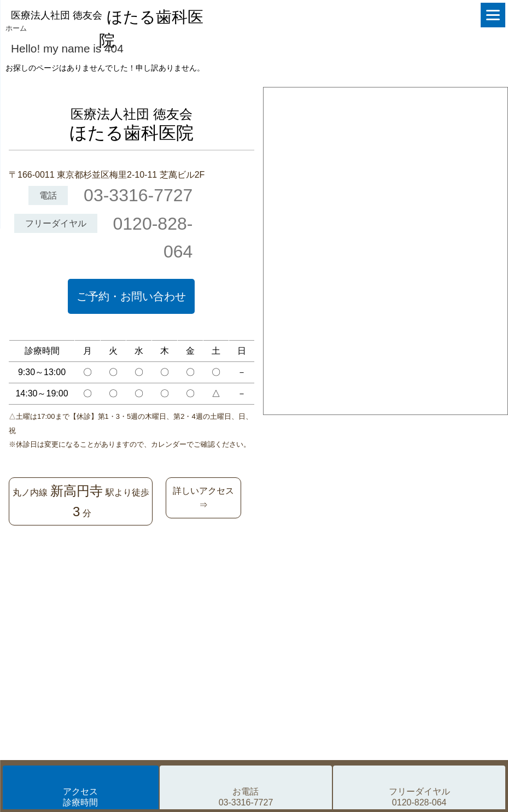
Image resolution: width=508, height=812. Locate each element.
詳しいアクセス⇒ (203, 498)
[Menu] (493, 15)
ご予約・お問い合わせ (131, 296)
